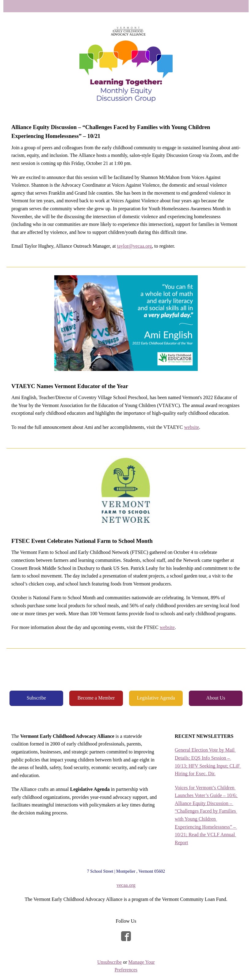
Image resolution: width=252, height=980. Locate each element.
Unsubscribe (109, 962)
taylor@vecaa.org (135, 246)
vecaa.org (126, 885)
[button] (36, 698)
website (191, 427)
